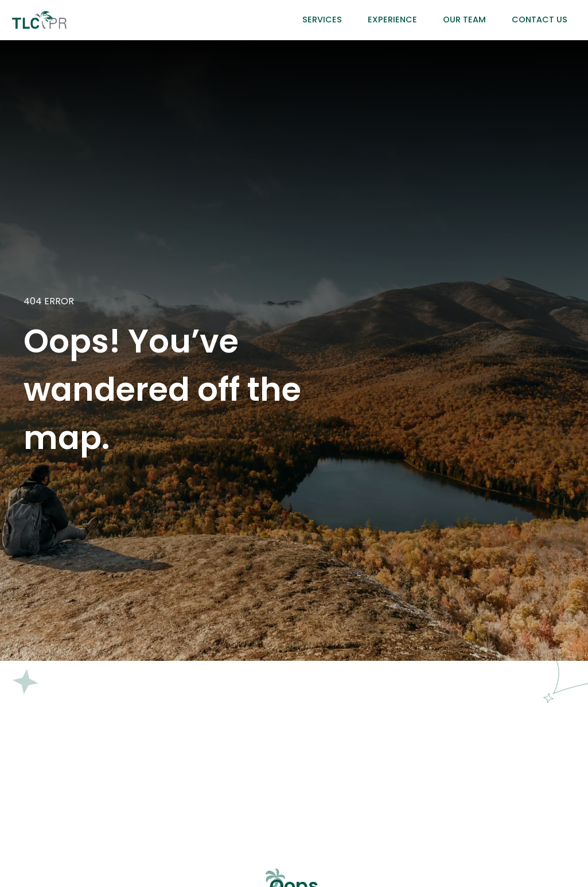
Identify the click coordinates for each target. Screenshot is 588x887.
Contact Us (540, 20)
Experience (392, 20)
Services (322, 20)
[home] (39, 20)
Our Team (464, 20)
